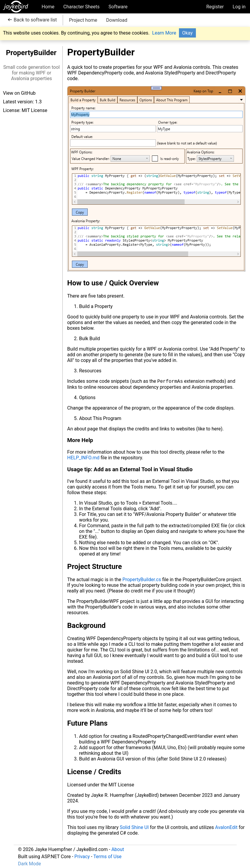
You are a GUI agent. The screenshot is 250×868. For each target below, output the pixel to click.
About (118, 849)
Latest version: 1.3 (22, 102)
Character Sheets (81, 7)
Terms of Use (107, 857)
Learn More (164, 33)
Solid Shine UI (134, 828)
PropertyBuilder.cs (142, 580)
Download (117, 20)
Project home (83, 20)
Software (118, 7)
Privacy (82, 857)
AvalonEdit (226, 828)
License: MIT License (25, 110)
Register (215, 7)
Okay (187, 33)
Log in (239, 7)
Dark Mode (30, 864)
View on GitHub (19, 93)
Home (48, 7)
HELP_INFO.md (83, 458)
